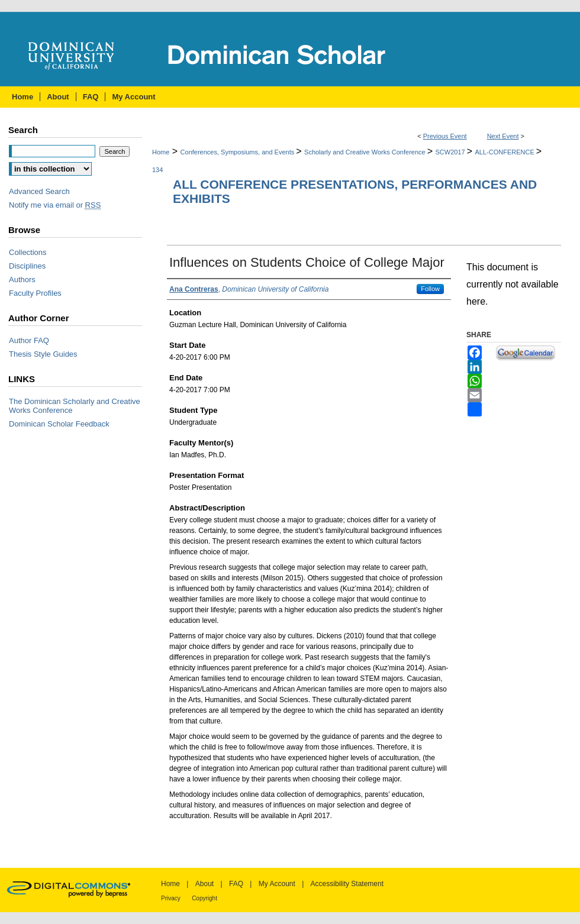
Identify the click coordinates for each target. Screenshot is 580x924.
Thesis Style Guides (43, 354)
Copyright (204, 898)
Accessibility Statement (347, 884)
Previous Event (445, 136)
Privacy (171, 898)
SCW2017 (451, 152)
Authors (22, 280)
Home (161, 152)
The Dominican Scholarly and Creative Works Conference (75, 406)
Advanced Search (39, 191)
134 (157, 170)
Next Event (503, 136)
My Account (277, 884)
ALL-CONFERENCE (506, 152)
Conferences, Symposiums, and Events (239, 152)
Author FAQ (29, 340)
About (204, 884)
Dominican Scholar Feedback (59, 424)
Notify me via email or (55, 205)
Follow (430, 289)
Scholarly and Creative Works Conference (366, 152)
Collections (28, 252)
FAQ (236, 884)
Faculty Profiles (35, 293)
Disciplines (27, 266)
